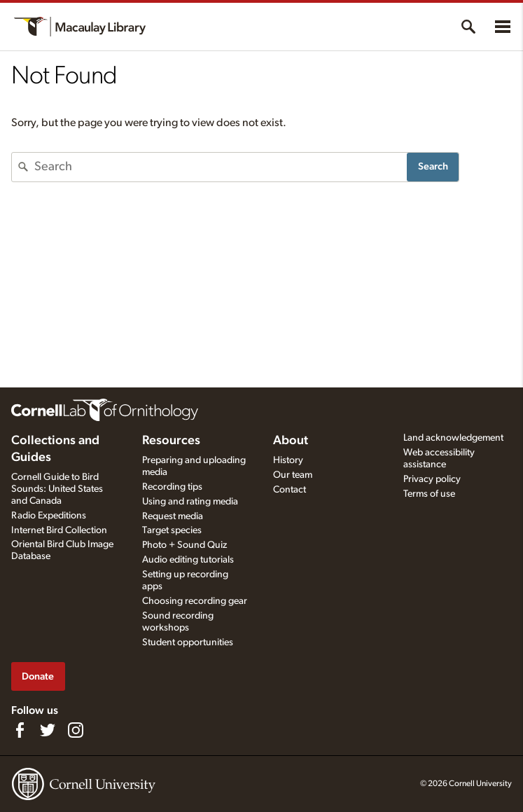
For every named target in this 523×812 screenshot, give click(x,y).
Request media (173, 516)
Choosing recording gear (195, 601)
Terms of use (429, 494)
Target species (172, 530)
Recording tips (172, 487)
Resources (171, 441)
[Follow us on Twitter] (48, 730)
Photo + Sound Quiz (184, 545)
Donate (38, 676)
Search (433, 166)
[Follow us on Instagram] (76, 730)
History (288, 460)
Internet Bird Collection (59, 530)
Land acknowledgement (453, 438)
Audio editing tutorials (188, 560)
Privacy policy (432, 479)
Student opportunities (188, 642)
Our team (293, 475)
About (291, 441)
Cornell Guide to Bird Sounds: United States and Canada (57, 489)
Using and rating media (190, 502)
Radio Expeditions (49, 516)
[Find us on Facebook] (20, 730)
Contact (290, 490)
